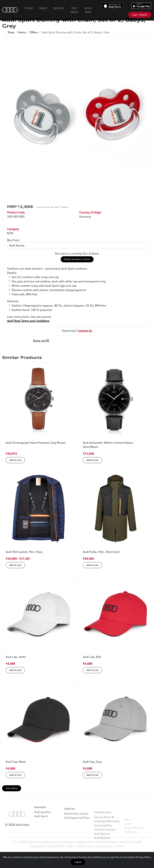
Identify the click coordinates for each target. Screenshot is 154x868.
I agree (78, 862)
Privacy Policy (143, 857)
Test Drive (74, 10)
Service (59, 8)
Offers (34, 32)
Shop (11, 32)
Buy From (13, 240)
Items (22, 32)
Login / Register (140, 15)
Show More (12, 788)
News (43, 8)
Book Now (88, 10)
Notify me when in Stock (77, 259)
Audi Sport (41, 829)
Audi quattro (42, 825)
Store (29, 8)
